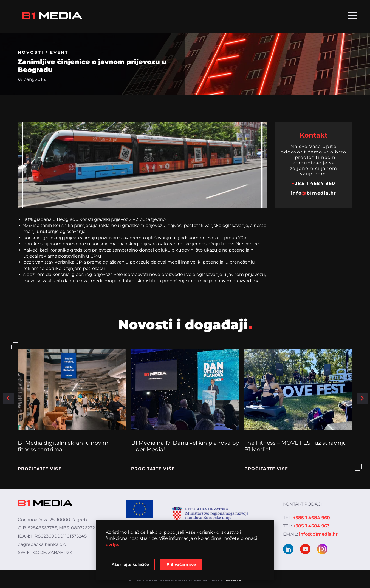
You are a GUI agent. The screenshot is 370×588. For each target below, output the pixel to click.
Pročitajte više (40, 469)
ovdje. (112, 545)
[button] (8, 398)
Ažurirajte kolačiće (130, 564)
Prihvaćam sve (181, 564)
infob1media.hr (314, 193)
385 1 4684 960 (314, 183)
